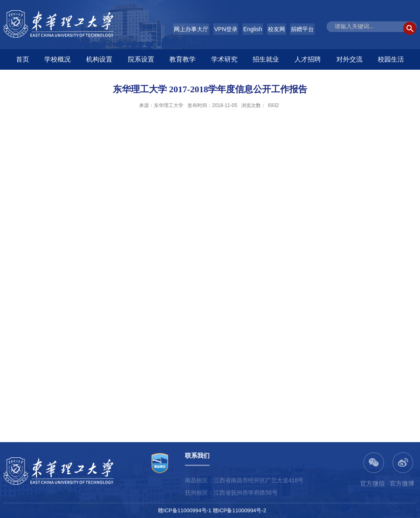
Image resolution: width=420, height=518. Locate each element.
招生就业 (266, 59)
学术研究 (224, 59)
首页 (23, 59)
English (253, 29)
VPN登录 (226, 29)
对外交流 (349, 59)
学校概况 (57, 59)
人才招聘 (308, 59)
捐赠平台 (302, 29)
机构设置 (99, 59)
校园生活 (391, 59)
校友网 (276, 29)
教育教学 (183, 59)
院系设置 (141, 59)
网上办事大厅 (191, 29)
